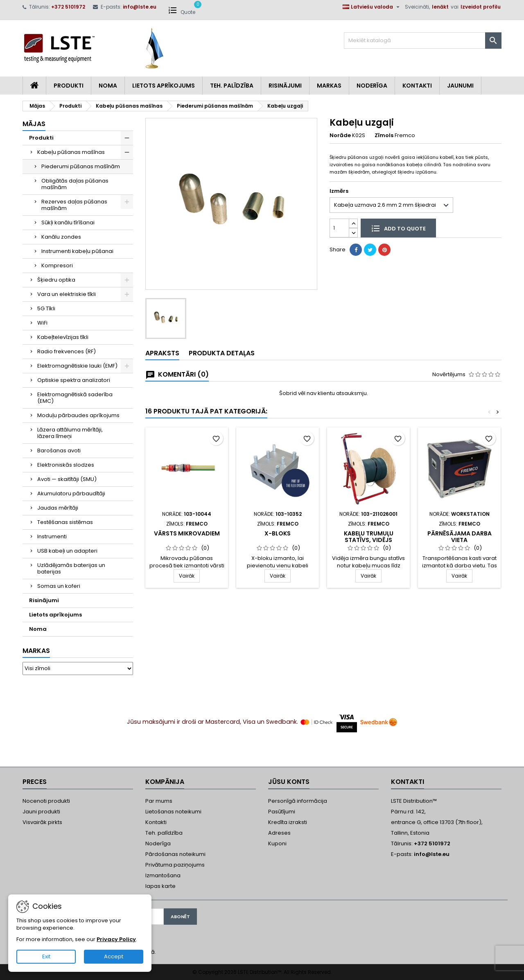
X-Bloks (278, 533)
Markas (329, 86)
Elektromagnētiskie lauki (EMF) (77, 366)
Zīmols (384, 135)
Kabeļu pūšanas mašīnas (71, 152)
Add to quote (398, 228)
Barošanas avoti (59, 450)
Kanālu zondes (61, 237)
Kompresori (57, 265)
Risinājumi (285, 86)
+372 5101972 (68, 7)
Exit (46, 956)
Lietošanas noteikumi (173, 812)
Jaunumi (460, 86)
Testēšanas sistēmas (65, 522)
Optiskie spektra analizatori (74, 380)
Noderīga (372, 86)
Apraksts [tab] (162, 353)
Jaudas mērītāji (58, 508)
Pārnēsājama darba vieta (460, 537)
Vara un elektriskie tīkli (67, 294)
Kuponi (277, 843)
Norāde (340, 135)
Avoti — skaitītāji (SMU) (67, 479)
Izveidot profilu (481, 7)
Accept (114, 956)
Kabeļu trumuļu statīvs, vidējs (369, 537)
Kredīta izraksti (288, 822)
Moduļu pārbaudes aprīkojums (78, 415)
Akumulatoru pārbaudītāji (71, 493)
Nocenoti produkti (46, 801)
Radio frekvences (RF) (67, 351)
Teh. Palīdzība (232, 86)
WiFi (42, 323)
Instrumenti (52, 536)
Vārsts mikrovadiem (187, 533)
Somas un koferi (59, 586)
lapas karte (160, 886)
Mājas (34, 124)
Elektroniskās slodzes (66, 465)
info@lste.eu (140, 7)
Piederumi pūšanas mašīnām (81, 166)
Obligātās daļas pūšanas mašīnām (75, 184)
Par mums (159, 801)
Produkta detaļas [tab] (222, 353)
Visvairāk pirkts (42, 822)
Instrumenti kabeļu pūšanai (77, 251)
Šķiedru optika (56, 280)
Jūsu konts (289, 782)
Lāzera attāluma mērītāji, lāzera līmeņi (70, 433)
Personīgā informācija (298, 801)
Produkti (69, 86)
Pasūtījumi (282, 812)
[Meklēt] (423, 41)
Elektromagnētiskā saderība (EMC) (75, 398)
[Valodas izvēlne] (372, 7)
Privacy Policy (116, 939)
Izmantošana (163, 875)
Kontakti (417, 86)
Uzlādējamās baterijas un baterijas (71, 568)
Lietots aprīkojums (164, 86)
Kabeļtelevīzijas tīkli (63, 337)
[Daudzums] (339, 228)
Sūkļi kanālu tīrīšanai (68, 222)
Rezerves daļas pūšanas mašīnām (74, 205)
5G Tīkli (46, 308)
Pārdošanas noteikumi (175, 854)
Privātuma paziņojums (175, 865)
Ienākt (440, 7)
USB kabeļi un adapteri (67, 551)
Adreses (279, 833)
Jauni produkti (41, 812)
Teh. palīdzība (164, 833)
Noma (108, 86)
